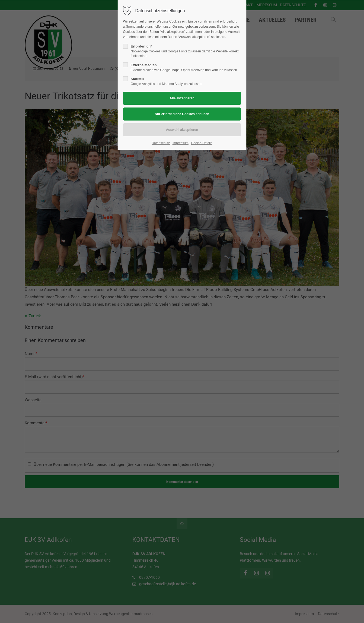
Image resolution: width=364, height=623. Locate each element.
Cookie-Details (202, 143)
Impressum (181, 143)
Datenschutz (161, 143)
